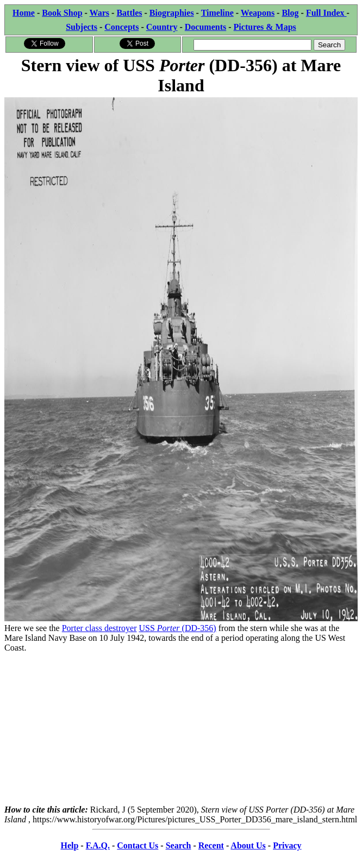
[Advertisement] (181, 729)
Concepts (121, 27)
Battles (129, 13)
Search (179, 845)
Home (24, 13)
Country (162, 27)
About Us (248, 845)
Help (69, 845)
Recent (211, 845)
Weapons (258, 13)
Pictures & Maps (265, 27)
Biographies (172, 13)
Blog (290, 13)
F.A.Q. (98, 845)
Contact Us (138, 845)
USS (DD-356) (177, 628)
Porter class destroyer (99, 628)
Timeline (217, 13)
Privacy (287, 845)
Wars (99, 13)
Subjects (82, 27)
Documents (205, 27)
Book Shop (62, 13)
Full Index (326, 13)
